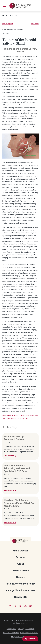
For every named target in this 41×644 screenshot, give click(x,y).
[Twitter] (15, 606)
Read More (9, 456)
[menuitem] (20, 551)
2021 (16, 15)
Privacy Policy (11, 629)
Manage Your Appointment (21, 590)
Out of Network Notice (11, 633)
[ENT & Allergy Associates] (20, 6)
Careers (20, 577)
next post (35, 24)
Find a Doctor (20, 551)
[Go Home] (4, 16)
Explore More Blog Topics (18, 418)
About (20, 564)
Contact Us (21, 597)
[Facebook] (10, 606)
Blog (10, 15)
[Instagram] (20, 606)
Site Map (21, 629)
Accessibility (30, 629)
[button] (5, 6)
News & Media (20, 570)
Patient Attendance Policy (21, 584)
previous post (8, 24)
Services (20, 557)
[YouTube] (26, 606)
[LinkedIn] (31, 606)
